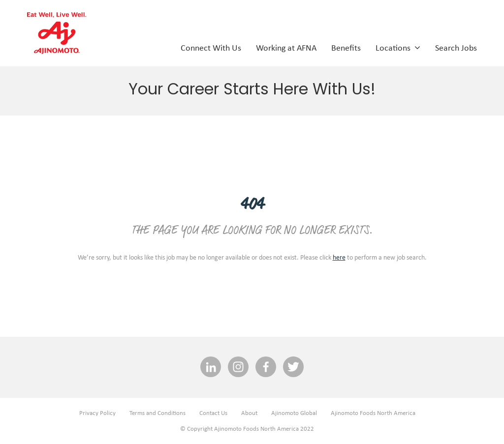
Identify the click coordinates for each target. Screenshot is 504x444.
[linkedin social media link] (211, 367)
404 (252, 205)
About (249, 413)
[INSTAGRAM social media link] (238, 367)
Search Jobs (456, 47)
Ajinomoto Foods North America (373, 413)
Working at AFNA (286, 47)
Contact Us (213, 413)
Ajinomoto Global (294, 413)
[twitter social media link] (293, 367)
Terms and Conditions (157, 413)
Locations (398, 47)
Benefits (346, 47)
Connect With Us (211, 47)
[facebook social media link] (266, 367)
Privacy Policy (97, 413)
